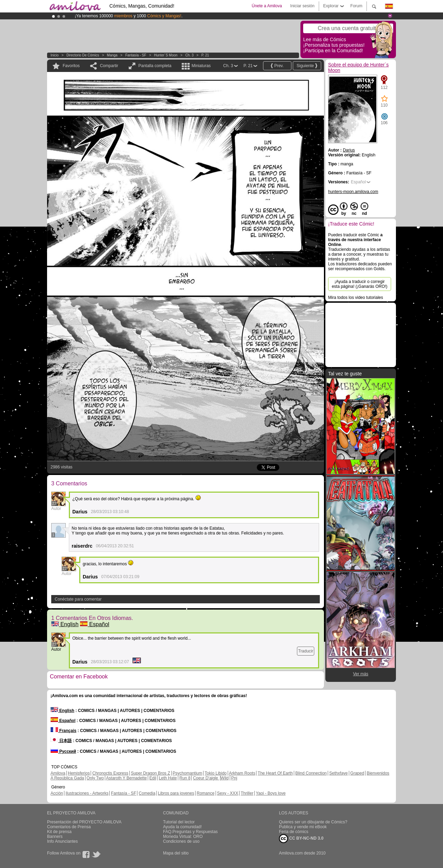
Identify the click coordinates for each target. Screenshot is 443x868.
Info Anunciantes (62, 841)
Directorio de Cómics (83, 55)
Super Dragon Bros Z (150, 773)
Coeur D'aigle (206, 778)
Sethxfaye (338, 773)
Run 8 (185, 778)
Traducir (306, 651)
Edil (153, 778)
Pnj (234, 778)
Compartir (109, 66)
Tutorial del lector (179, 822)
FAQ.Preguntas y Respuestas (190, 832)
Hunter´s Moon (166, 55)
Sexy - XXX (228, 793)
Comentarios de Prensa (69, 827)
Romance (205, 793)
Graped (357, 773)
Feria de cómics (294, 832)
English (65, 624)
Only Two (95, 778)
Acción (57, 793)
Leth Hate (168, 778)
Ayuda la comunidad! (182, 827)
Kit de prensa (59, 832)
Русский (63, 751)
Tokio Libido (215, 773)
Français (64, 731)
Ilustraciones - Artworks (87, 793)
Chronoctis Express (110, 773)
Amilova (58, 773)
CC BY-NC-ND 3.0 (301, 839)
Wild (224, 778)
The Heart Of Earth (275, 773)
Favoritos (71, 66)
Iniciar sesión (302, 6)
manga (112, 55)
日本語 (61, 741)
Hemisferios (79, 773)
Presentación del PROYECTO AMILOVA (84, 822)
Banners (55, 837)
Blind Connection (311, 773)
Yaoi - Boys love (271, 793)
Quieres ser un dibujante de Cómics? (313, 822)
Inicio (55, 55)
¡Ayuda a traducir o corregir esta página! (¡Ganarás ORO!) (360, 284)
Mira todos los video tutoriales (356, 298)
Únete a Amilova (267, 6)
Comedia (147, 793)
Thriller (247, 793)
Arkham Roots (242, 773)
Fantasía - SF (136, 55)
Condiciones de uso (181, 841)
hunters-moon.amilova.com (353, 192)
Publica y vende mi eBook (303, 827)
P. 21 (205, 55)
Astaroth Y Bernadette (127, 778)
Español (94, 624)
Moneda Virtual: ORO (183, 837)
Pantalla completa (155, 66)
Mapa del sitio (176, 853)
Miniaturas (201, 66)
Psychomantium (187, 773)
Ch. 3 (189, 55)
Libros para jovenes (176, 793)
